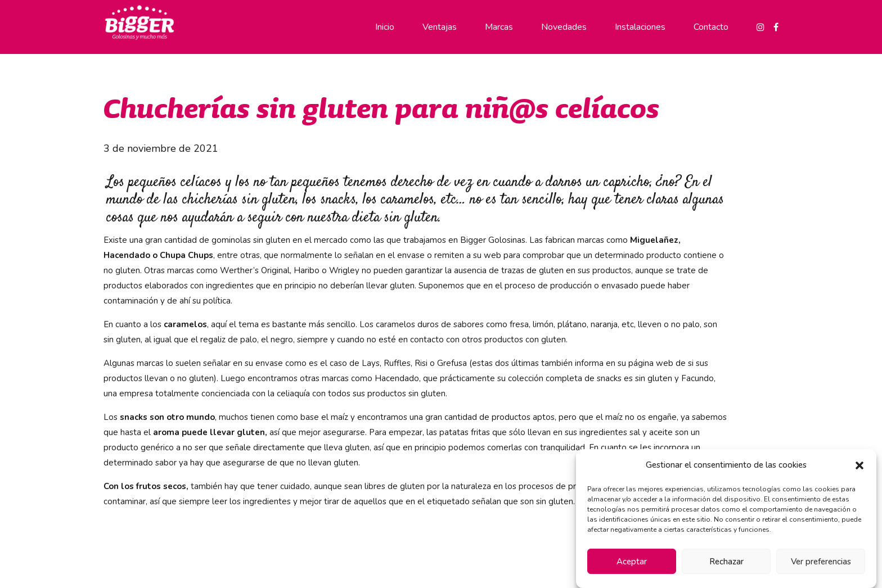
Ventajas (440, 27)
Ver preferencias (821, 562)
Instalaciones (640, 27)
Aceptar (632, 562)
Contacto (711, 27)
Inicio (385, 27)
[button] (859, 465)
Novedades (564, 27)
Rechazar (726, 562)
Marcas (499, 27)
